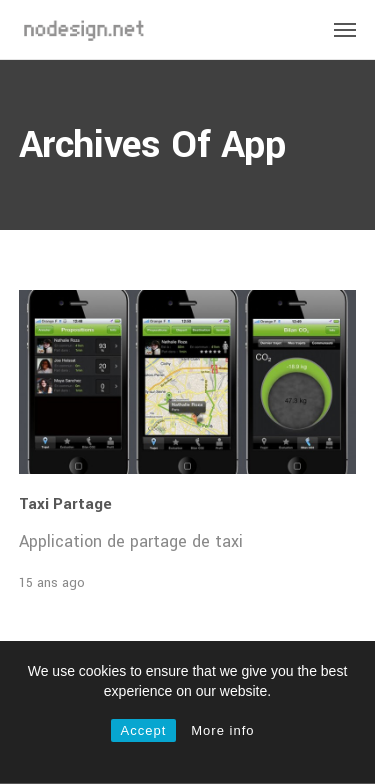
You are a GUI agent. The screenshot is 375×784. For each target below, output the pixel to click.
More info (222, 730)
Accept (144, 730)
